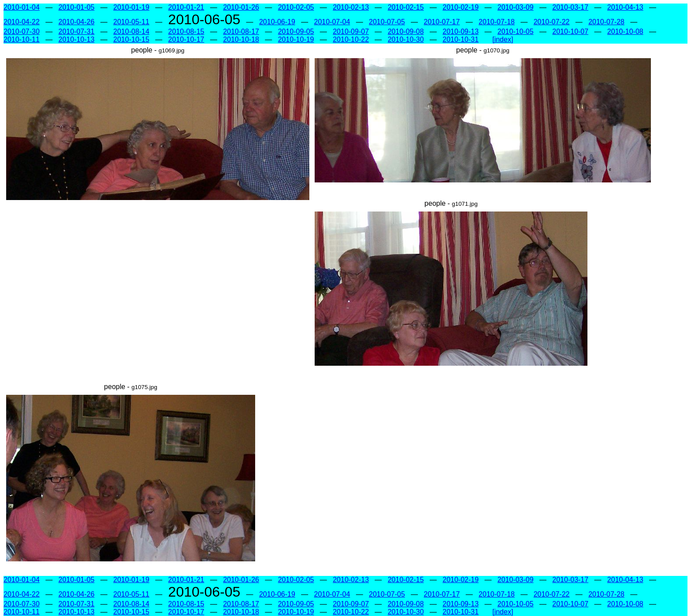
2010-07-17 (442, 22)
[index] (503, 39)
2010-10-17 (186, 39)
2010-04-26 (77, 22)
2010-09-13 (461, 32)
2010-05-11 (131, 22)
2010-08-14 (131, 32)
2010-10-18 (241, 39)
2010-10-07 (570, 32)
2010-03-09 (516, 7)
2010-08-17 (241, 32)
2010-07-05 (387, 22)
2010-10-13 (77, 39)
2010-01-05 (77, 7)
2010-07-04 (332, 22)
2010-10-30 (406, 39)
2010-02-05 (296, 7)
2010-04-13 (625, 7)
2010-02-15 (406, 7)
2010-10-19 (296, 39)
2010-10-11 (22, 39)
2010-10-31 (461, 39)
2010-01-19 (131, 7)
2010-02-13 (351, 7)
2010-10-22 (351, 39)
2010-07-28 (606, 22)
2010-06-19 (277, 22)
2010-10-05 (516, 32)
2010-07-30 (22, 32)
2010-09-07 (351, 32)
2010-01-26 (241, 7)
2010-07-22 (552, 22)
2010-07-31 (77, 32)
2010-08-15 (186, 32)
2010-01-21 (186, 7)
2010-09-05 (296, 32)
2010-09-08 (406, 32)
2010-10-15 (131, 39)
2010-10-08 (625, 32)
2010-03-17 (570, 7)
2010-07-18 (497, 22)
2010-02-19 (461, 7)
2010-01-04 (22, 7)
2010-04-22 (22, 22)
